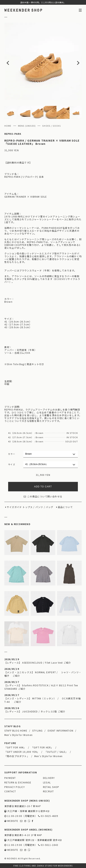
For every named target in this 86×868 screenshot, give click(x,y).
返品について (65, 507)
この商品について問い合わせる (43, 496)
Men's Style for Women (18, 735)
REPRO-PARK (13, 134)
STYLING (37, 730)
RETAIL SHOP (51, 787)
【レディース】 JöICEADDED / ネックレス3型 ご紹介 (35, 711)
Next (74, 61)
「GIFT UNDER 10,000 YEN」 (22, 752)
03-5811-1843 (48, 845)
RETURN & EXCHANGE (18, 782)
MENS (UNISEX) (27, 126)
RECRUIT (48, 791)
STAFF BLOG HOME (16, 730)
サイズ (12, 464)
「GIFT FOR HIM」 (15, 747)
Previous (12, 61)
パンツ (39, 507)
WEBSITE (11, 821)
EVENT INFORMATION (61, 730)
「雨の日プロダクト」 (17, 756)
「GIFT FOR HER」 (42, 747)
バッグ (50, 507)
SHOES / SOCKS (52, 126)
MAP (37, 806)
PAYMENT (10, 778)
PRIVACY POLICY (15, 787)
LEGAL (47, 782)
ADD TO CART (43, 487)
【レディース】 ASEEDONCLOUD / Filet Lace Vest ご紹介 (38, 663)
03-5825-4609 (48, 816)
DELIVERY (49, 778)
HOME (8, 126)
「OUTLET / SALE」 (56, 752)
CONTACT (10, 791)
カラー (12, 454)
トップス (28, 507)
